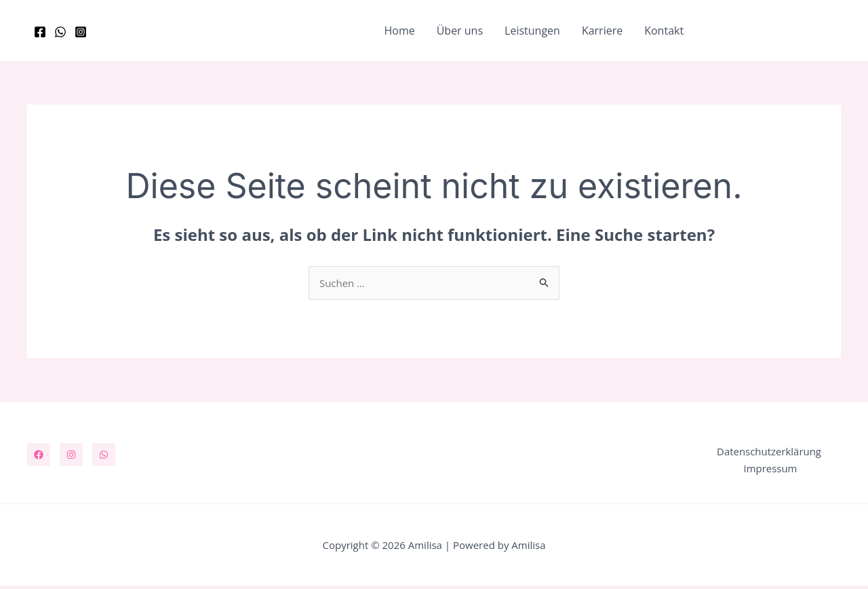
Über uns (460, 31)
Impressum (772, 471)
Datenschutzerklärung (767, 453)
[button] (774, 31)
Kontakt (664, 31)
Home (399, 31)
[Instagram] (81, 32)
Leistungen (532, 31)
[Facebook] (40, 32)
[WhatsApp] (60, 32)
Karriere (602, 31)
